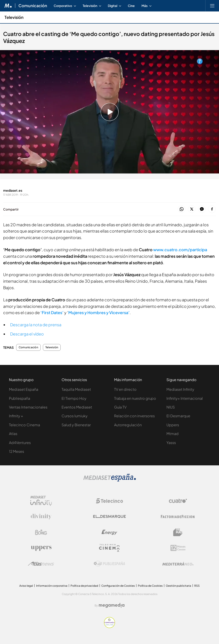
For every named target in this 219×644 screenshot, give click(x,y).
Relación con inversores (134, 416)
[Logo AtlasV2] (41, 564)
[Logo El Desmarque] (109, 516)
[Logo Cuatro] (178, 501)
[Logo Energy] (109, 532)
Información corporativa (52, 586)
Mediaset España (24, 389)
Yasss (171, 443)
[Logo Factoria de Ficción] (178, 517)
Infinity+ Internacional (185, 398)
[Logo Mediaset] (110, 480)
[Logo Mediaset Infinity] (41, 501)
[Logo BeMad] (178, 532)
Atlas (13, 434)
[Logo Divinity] (41, 517)
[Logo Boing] (41, 532)
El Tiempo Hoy (74, 398)
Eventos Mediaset (77, 407)
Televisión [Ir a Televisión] (14, 17)
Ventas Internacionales (28, 407)
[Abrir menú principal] (212, 6)
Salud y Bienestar (76, 425)
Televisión (52, 347)
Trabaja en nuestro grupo (135, 398)
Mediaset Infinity (180, 389)
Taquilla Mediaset (76, 389)
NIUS (171, 407)
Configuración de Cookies (118, 586)
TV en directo (125, 389)
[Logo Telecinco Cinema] (109, 548)
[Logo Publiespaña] (109, 564)
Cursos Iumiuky (75, 416)
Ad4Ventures (20, 443)
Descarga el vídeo (27, 334)
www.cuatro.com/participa (180, 250)
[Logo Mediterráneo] (178, 564)
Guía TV (120, 407)
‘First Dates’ (52, 312)
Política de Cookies (150, 586)
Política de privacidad (84, 586)
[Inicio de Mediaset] (8, 6)
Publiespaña (20, 398)
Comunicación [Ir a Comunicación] (33, 6)
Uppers (173, 425)
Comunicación (28, 347)
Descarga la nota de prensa (36, 325)
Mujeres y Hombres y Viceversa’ (99, 312)
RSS (197, 586)
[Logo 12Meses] (178, 548)
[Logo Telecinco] (109, 501)
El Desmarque (178, 416)
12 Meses (17, 451)
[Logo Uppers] (41, 548)
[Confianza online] (109, 627)
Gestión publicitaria (178, 586)
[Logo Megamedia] (112, 605)
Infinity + (16, 416)
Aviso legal (26, 586)
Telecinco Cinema (24, 425)
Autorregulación (128, 425)
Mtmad (173, 434)
